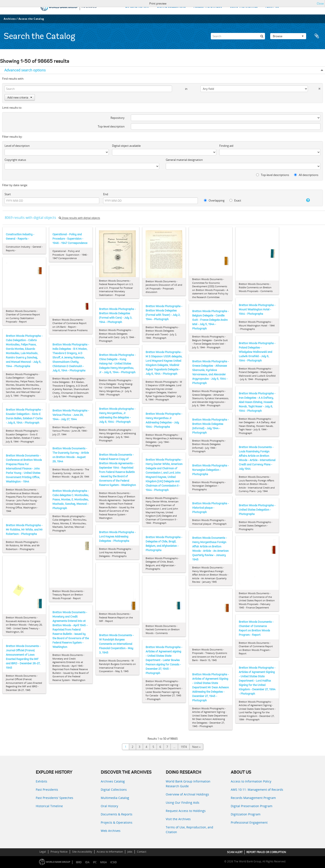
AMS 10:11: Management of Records (257, 790)
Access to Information (110, 852)
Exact (235, 200)
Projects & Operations (117, 822)
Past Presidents (47, 790)
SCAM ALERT (235, 852)
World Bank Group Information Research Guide (188, 784)
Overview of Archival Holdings (187, 794)
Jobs (130, 852)
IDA (87, 862)
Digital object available (126, 146)
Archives (10, 19)
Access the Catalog (31, 19)
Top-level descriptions (273, 175)
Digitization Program (246, 814)
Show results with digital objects (79, 218)
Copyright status (15, 160)
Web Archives (111, 831)
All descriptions (306, 175)
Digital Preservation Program (252, 806)
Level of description (17, 146)
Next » (196, 747)
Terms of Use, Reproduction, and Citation (189, 830)
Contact (142, 852)
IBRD (79, 862)
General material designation (184, 160)
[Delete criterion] (314, 88)
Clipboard (317, 36)
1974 (184, 747)
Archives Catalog (113, 781)
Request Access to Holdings (186, 811)
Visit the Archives (178, 819)
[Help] (303, 200)
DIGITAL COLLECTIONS (171, 7)
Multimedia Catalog (115, 798)
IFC (95, 862)
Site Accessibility (82, 852)
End (106, 194)
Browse (288, 36)
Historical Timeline (49, 806)
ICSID (114, 862)
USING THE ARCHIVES (244, 7)
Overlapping (214, 200)
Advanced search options (25, 70)
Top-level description (111, 126)
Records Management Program (253, 798)
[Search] (238, 36)
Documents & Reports (117, 814)
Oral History (109, 806)
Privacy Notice (59, 852)
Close (320, 3)
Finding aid (226, 146)
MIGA (103, 862)
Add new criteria (20, 97)
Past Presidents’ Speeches (54, 798)
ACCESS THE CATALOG (208, 7)
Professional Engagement (249, 822)
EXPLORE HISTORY (137, 7)
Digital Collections (114, 790)
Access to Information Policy (251, 781)
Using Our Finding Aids (183, 803)
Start (8, 194)
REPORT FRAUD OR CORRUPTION (266, 852)
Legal (43, 852)
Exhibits (41, 781)
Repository (118, 118)
